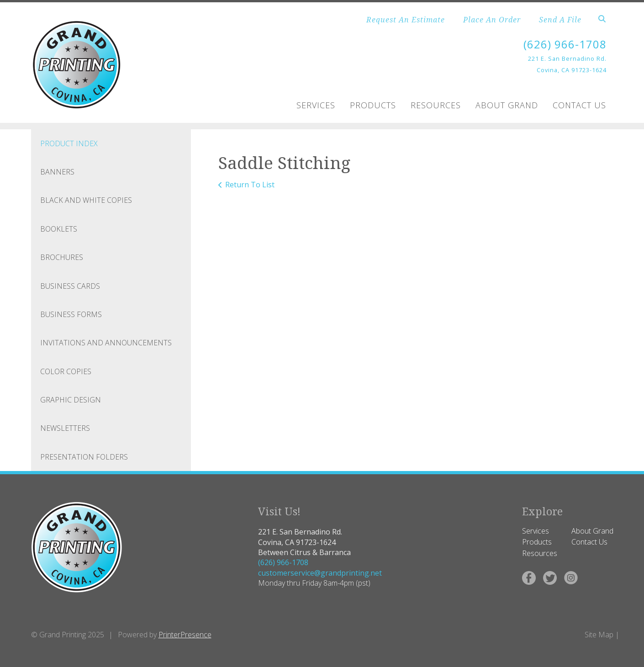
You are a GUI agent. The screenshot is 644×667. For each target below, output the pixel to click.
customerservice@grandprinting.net (320, 573)
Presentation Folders (84, 457)
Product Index (69, 143)
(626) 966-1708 (565, 44)
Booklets (59, 229)
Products (373, 105)
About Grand (507, 105)
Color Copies (66, 371)
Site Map (599, 635)
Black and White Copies (86, 200)
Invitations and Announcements (106, 343)
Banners (57, 172)
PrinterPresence (185, 635)
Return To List (250, 185)
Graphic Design (71, 400)
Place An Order (492, 20)
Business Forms (71, 314)
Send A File (560, 20)
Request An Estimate (406, 20)
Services (316, 105)
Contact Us (579, 105)
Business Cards (70, 286)
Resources (436, 105)
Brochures (62, 257)
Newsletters (65, 428)
